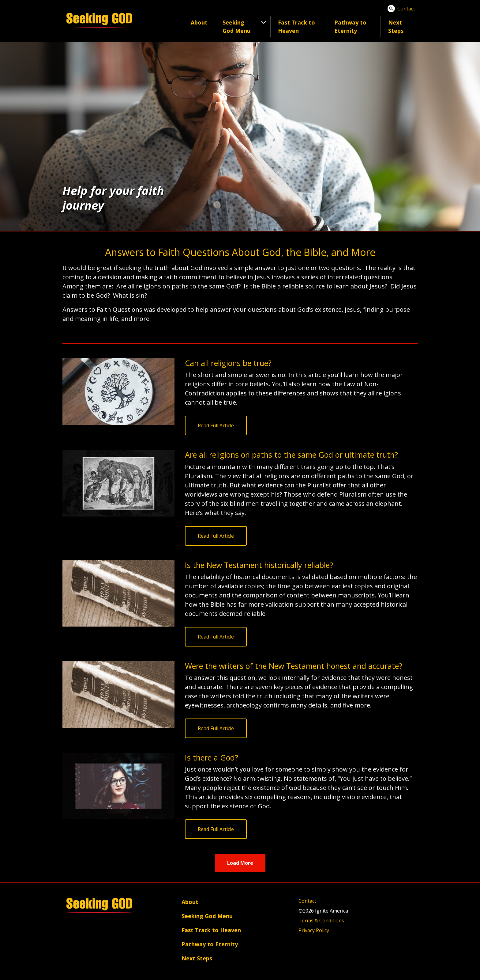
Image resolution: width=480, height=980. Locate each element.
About (199, 22)
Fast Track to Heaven (296, 27)
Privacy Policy (314, 930)
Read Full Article (216, 425)
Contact (406, 9)
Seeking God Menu (207, 916)
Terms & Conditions (321, 921)
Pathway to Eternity (350, 27)
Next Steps (396, 27)
